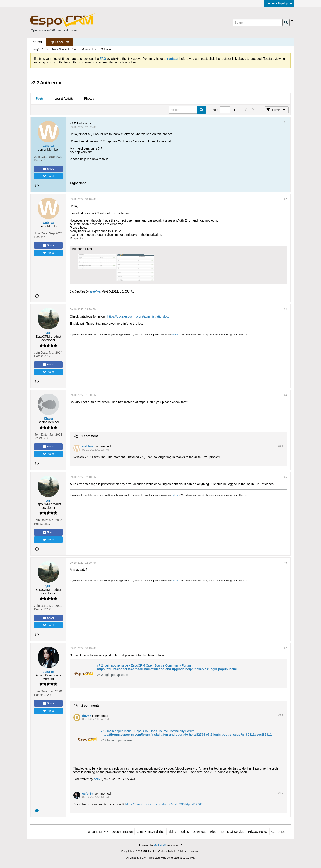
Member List (89, 49)
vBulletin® (160, 845)
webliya (95, 291)
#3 (285, 310)
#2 (285, 199)
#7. (281, 716)
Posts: (39, 160)
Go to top (278, 832)
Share (48, 169)
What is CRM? (98, 832)
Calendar (106, 49)
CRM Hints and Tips (150, 832)
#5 (285, 477)
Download (200, 832)
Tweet (48, 176)
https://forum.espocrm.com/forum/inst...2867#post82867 (164, 804)
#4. (281, 446)
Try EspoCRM (59, 42)
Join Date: (41, 157)
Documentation (122, 832)
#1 (285, 123)
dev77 (98, 779)
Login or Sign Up (279, 4)
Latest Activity (64, 98)
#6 (285, 563)
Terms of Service (232, 832)
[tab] (40, 99)
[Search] (257, 23)
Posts (40, 98)
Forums (36, 42)
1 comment (90, 436)
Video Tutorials (179, 832)
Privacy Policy (258, 832)
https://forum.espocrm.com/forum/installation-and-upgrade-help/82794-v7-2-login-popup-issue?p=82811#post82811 (186, 735)
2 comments (91, 706)
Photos (89, 98)
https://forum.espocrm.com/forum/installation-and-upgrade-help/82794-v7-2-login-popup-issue (167, 669)
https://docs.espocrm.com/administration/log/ (138, 316)
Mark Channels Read (65, 49)
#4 (285, 395)
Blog (213, 832)
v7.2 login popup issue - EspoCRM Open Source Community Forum (144, 665)
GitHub (175, 334)
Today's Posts (39, 49)
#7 (285, 648)
